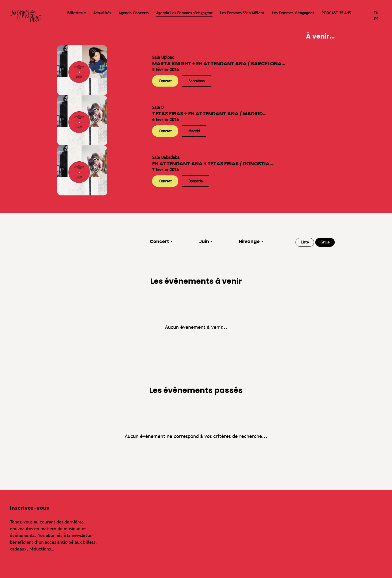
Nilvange (249, 241)
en (376, 13)
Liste (305, 242)
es (376, 19)
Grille (325, 242)
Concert (159, 241)
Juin (204, 241)
